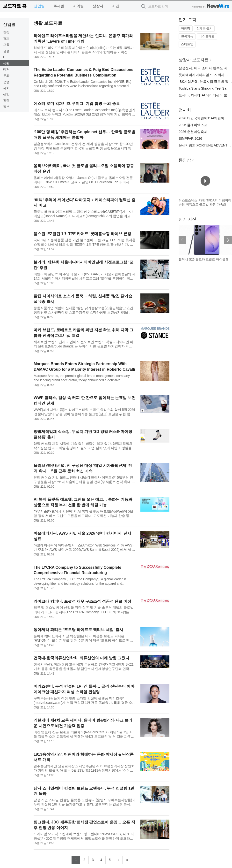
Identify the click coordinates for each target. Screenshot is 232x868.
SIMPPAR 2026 (190, 138)
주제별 (59, 6)
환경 (6, 100)
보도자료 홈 (15, 6)
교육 (6, 45)
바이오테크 (207, 36)
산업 (6, 94)
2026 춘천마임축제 (193, 132)
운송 (6, 82)
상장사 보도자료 (194, 60)
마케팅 (186, 28)
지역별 (78, 6)
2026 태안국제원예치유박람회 (201, 118)
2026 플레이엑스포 (193, 125)
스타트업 (187, 44)
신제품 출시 (204, 28)
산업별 (39, 6)
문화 (6, 76)
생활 (6, 63)
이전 (182, 240)
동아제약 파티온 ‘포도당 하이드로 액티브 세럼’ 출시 (78, 630)
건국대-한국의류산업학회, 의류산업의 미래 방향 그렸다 (81, 658)
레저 (6, 69)
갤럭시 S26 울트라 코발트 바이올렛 (204, 259)
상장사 (98, 6)
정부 (6, 107)
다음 (228, 240)
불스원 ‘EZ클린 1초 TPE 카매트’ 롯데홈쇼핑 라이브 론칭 (82, 234)
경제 (6, 39)
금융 (6, 51)
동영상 (185, 160)
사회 (6, 88)
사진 (116, 6)
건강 (6, 32)
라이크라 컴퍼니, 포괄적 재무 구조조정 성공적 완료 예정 (82, 601)
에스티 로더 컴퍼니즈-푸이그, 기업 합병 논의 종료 (77, 104)
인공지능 (187, 36)
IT (5, 57)
